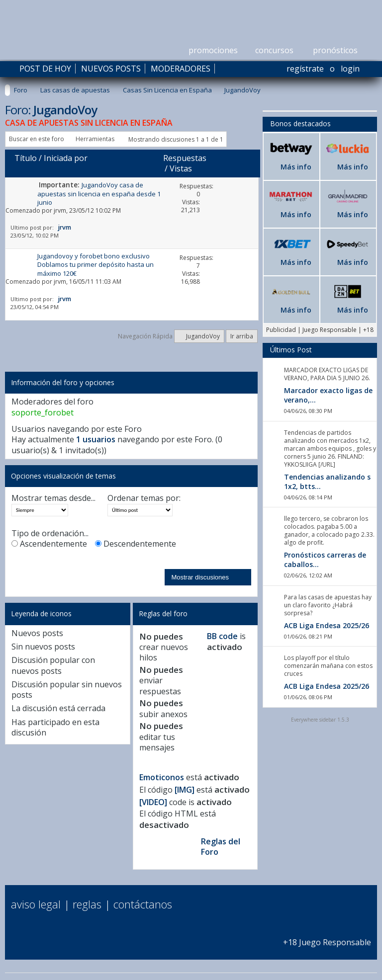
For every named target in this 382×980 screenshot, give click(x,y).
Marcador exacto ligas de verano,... (328, 395)
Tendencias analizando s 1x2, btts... (327, 482)
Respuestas (185, 158)
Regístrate (305, 69)
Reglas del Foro (221, 847)
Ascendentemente (49, 544)
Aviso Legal (36, 904)
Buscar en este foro (37, 139)
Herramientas (95, 139)
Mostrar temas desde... (53, 498)
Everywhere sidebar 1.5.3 (320, 720)
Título (26, 158)
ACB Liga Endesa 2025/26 (327, 625)
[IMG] (185, 790)
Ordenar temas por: (144, 498)
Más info (296, 167)
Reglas (87, 904)
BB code (222, 636)
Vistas (181, 168)
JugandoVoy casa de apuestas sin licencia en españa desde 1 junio (99, 194)
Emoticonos (162, 777)
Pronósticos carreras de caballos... (325, 560)
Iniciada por (66, 158)
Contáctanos (143, 904)
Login (350, 69)
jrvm (60, 210)
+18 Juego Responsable (327, 937)
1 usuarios (96, 439)
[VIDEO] (153, 802)
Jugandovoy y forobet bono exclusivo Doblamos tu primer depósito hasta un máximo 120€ (95, 265)
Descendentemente (136, 544)
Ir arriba (242, 336)
